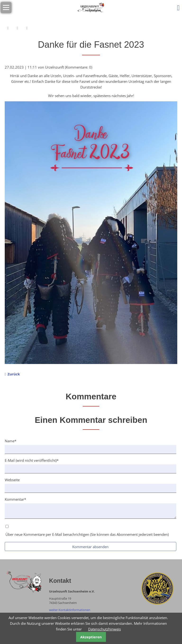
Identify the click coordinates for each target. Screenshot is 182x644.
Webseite (12, 480)
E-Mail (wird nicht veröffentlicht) (32, 460)
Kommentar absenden (90, 547)
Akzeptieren (91, 637)
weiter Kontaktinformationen (70, 610)
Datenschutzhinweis (105, 629)
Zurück (14, 374)
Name (13, 441)
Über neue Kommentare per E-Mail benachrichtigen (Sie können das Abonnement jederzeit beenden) (87, 534)
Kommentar (15, 499)
